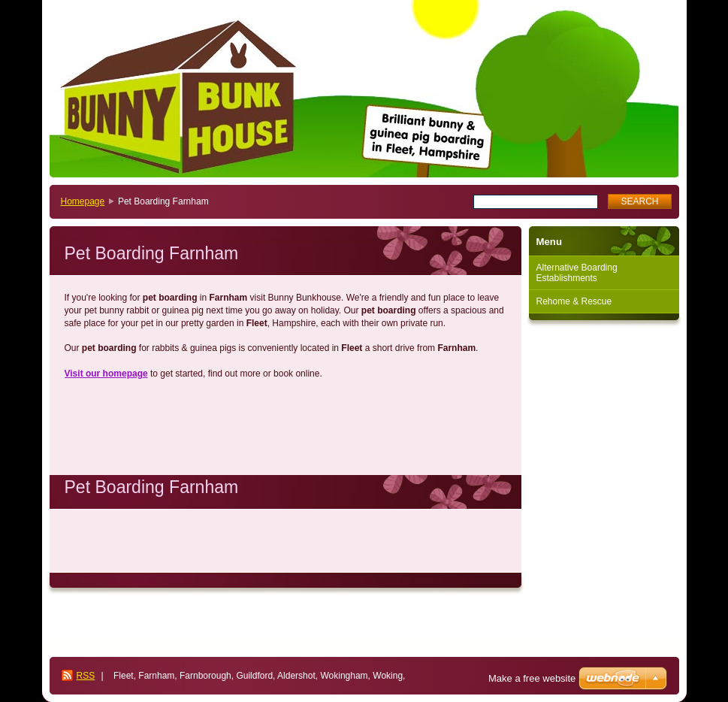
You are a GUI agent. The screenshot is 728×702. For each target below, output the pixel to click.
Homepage (83, 201)
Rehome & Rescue (574, 301)
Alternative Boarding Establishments (577, 273)
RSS (86, 676)
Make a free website (532, 678)
